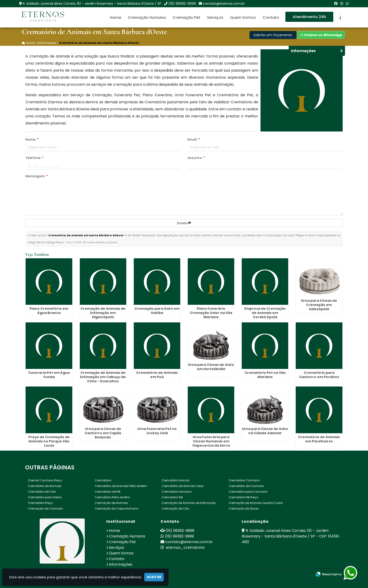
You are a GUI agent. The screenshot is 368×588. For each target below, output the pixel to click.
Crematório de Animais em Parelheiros (319, 439)
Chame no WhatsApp (321, 35)
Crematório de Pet (108, 492)
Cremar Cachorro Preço (45, 480)
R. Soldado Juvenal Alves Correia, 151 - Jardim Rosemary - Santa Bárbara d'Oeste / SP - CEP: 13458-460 (291, 536)
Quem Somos (243, 17)
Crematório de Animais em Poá (157, 375)
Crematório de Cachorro (246, 486)
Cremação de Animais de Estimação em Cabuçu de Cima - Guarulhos (103, 377)
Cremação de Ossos (244, 509)
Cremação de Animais (111, 503)
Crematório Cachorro (244, 480)
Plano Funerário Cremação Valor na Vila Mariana (211, 313)
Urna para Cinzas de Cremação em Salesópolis (319, 305)
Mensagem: (37, 176)
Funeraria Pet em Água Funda (49, 375)
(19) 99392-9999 (182, 4)
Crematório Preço (40, 503)
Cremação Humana (147, 17)
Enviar (184, 223)
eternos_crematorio (183, 547)
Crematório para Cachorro (248, 492)
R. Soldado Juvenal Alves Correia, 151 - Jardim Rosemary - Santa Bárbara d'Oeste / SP (92, 4)
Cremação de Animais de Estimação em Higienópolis (103, 313)
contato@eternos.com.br (224, 4)
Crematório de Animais (45, 486)
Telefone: (35, 158)
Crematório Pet (172, 497)
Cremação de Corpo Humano (117, 509)
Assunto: (196, 158)
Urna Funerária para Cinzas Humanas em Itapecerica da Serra (211, 441)
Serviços (215, 17)
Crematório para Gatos (45, 497)
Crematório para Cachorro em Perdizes (319, 375)
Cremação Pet (186, 17)
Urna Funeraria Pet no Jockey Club (157, 431)
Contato (271, 17)
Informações (121, 564)
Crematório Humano (177, 492)
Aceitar (154, 577)
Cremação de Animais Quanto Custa (256, 503)
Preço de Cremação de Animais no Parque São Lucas (49, 441)
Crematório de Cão (42, 492)
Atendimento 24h (309, 17)
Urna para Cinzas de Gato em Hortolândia (211, 367)
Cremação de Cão (175, 509)
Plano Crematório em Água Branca (49, 311)
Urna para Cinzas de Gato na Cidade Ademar (265, 431)
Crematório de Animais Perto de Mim (121, 486)
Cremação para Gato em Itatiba (157, 311)
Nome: (32, 139)
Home (115, 17)
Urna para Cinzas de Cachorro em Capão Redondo (103, 433)
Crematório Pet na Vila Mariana (265, 375)
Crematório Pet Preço (243, 497)
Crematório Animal (175, 480)
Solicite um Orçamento (273, 35)
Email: (194, 139)
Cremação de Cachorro (45, 509)
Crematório (103, 480)
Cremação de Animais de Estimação (189, 503)
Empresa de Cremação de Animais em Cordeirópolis (265, 313)
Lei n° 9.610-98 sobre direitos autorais (92, 242)
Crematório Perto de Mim (112, 497)
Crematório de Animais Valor (183, 486)
